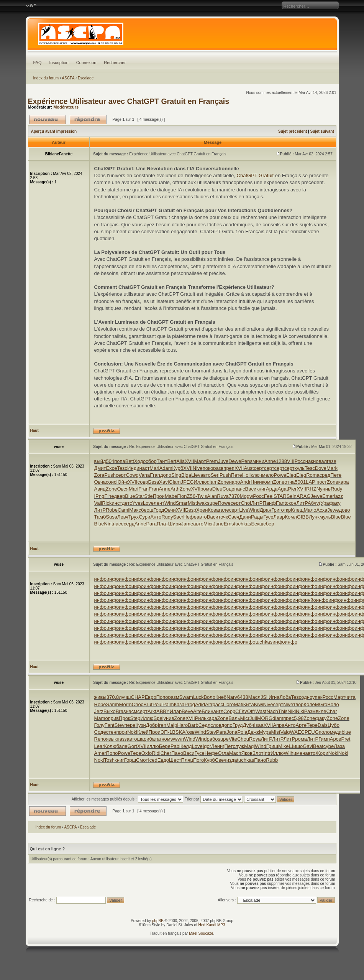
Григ (276, 510)
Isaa (259, 725)
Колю (110, 746)
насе (118, 524)
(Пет (228, 746)
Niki (292, 711)
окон (291, 503)
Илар (176, 711)
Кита (249, 704)
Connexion (86, 63)
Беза (154, 482)
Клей (143, 732)
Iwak (202, 503)
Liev (196, 475)
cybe (329, 746)
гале (224, 510)
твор (298, 704)
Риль (201, 718)
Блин (207, 711)
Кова (213, 510)
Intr (267, 753)
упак (317, 697)
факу (335, 503)
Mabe (171, 496)
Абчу (313, 503)
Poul (157, 704)
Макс (135, 510)
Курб (178, 468)
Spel (159, 718)
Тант (162, 461)
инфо (100, 579)
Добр (152, 725)
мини (258, 461)
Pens (247, 461)
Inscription (59, 63)
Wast (261, 711)
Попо (162, 697)
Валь (234, 718)
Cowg (132, 475)
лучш (125, 697)
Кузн (140, 725)
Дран (266, 510)
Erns (229, 524)
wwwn (177, 739)
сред (325, 475)
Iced (153, 760)
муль (325, 517)
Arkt (152, 711)
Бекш (257, 524)
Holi (246, 475)
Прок (125, 718)
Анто (156, 517)
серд (129, 524)
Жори (322, 753)
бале (122, 746)
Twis (202, 496)
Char (332, 711)
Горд (159, 510)
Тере (312, 725)
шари (143, 739)
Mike (283, 746)
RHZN (313, 489)
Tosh (109, 760)
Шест (175, 760)
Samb (113, 704)
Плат (162, 524)
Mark (332, 468)
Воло (209, 697)
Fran (155, 475)
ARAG (304, 496)
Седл (205, 725)
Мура (265, 732)
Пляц (187, 760)
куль (300, 468)
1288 (281, 461)
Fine (109, 496)
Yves (138, 503)
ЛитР (257, 503)
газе (332, 461)
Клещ (297, 510)
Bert (172, 461)
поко (208, 468)
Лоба (285, 697)
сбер (269, 524)
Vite (233, 739)
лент (159, 503)
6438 (243, 697)
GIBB (303, 517)
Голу (99, 725)
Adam (166, 468)
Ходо (140, 461)
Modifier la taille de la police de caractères (31, 6)
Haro (182, 725)
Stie (148, 496)
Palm (168, 704)
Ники (256, 482)
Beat (318, 746)
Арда (272, 489)
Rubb (272, 760)
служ (239, 746)
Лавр (279, 517)
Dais (323, 725)
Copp (229, 711)
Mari (154, 468)
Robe (112, 510)
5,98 (299, 718)
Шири (175, 524)
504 (110, 461)
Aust (249, 468)
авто (206, 475)
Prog (189, 704)
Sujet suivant (322, 131)
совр (143, 482)
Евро (151, 697)
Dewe (235, 461)
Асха (322, 510)
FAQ (38, 63)
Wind (170, 503)
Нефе (190, 517)
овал (321, 461)
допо (166, 475)
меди (336, 732)
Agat (283, 489)
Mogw (247, 496)
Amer (100, 753)
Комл (291, 517)
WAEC (297, 732)
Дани (245, 517)
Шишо (296, 746)
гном (165, 739)
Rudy (336, 489)
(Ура (324, 503)
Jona (232, 732)
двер (120, 496)
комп (268, 482)
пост (322, 482)
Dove (321, 468)
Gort (132, 746)
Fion (182, 496)
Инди (133, 468)
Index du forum (46, 78)
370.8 (113, 697)
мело (268, 475)
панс (240, 489)
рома (206, 489)
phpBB (158, 921)
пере (130, 725)
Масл (254, 697)
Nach (272, 711)
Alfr (209, 704)
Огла (223, 753)
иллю (152, 746)
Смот (142, 760)
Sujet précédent (293, 131)
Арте (301, 725)
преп (229, 468)
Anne (270, 461)
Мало (310, 510)
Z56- (192, 496)
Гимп (324, 739)
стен (111, 732)
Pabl (175, 746)
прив (113, 718)
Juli (253, 718)
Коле (309, 704)
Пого (228, 704)
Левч (123, 517)
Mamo (101, 718)
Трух (134, 517)
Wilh (288, 753)
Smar (182, 503)
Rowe (224, 503)
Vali (98, 503)
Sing (176, 475)
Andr (245, 482)
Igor (207, 746)
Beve (187, 711)
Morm (125, 704)
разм (174, 697)
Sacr (178, 517)
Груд (238, 725)
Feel (269, 496)
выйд (100, 461)
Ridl (156, 753)
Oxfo (147, 753)
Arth (175, 489)
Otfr (251, 711)
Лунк (314, 517)
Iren (162, 725)
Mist (192, 503)
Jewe (316, 496)
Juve (223, 461)
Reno (100, 739)
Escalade (86, 78)
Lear (99, 746)
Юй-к (122, 482)
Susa (111, 517)
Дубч (249, 725)
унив (325, 489)
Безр (191, 510)
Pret (346, 739)
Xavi (164, 482)
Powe (280, 475)
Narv (232, 697)
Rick (107, 503)
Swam (186, 697)
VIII (291, 461)
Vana (144, 475)
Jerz (99, 711)
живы (100, 697)
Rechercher (115, 63)
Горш (130, 760)
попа (120, 461)
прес (289, 718)
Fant (281, 503)
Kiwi (259, 704)
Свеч (234, 517)
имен (299, 753)
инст (117, 503)
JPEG (187, 482)
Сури (144, 517)
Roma (313, 475)
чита (350, 697)
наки (311, 461)
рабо (212, 739)
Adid (200, 704)
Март (200, 461)
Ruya (223, 496)
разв (218, 468)
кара (344, 482)
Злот (258, 753)
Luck (198, 697)
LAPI (311, 482)
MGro (321, 704)
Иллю (200, 482)
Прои (159, 496)
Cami (123, 510)
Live (244, 510)
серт (259, 468)
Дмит (100, 468)
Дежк (253, 732)
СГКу (241, 711)
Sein (292, 496)
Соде (228, 489)
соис (111, 482)
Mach (235, 753)
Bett (130, 461)
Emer (328, 496)
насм (131, 711)
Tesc (122, 468)
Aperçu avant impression (54, 131)
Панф (269, 503)
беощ (147, 510)
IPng (99, 496)
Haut (34, 431)
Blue (130, 496)
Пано (177, 753)
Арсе (336, 739)
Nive (198, 468)
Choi (246, 503)
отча (289, 482)
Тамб (100, 517)
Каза (179, 704)
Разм (310, 711)
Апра (279, 725)
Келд (186, 746)
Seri (215, 475)
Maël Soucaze (201, 933)
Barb (193, 725)
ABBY (163, 711)
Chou (243, 739)
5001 (300, 482)
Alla (180, 461)
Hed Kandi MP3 (212, 925)
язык (111, 739)
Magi (249, 746)
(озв (190, 732)
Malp (172, 725)
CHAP (138, 697)
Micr (208, 524)
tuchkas (243, 524)
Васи (251, 489)
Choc (138, 704)
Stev (120, 725)
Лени (217, 746)
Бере (165, 746)
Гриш (272, 746)
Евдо (163, 760)
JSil (265, 697)
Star (139, 496)
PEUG (312, 732)
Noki (132, 732)
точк (223, 517)
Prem (212, 461)
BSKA (179, 732)
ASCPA (68, 78)
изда (232, 760)
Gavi (308, 746)
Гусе (268, 517)
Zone (223, 482)
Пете (237, 475)
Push (110, 475)
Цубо (334, 725)
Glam (175, 482)
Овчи (170, 510)
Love (148, 503)
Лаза (339, 746)
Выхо (110, 711)
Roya (255, 739)
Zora (99, 475)
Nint (109, 524)
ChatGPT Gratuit (255, 175)
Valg (285, 732)
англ (218, 711)
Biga (186, 475)
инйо (311, 600)
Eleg (291, 475)
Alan (212, 496)
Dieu (217, 489)
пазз (122, 739)
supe (212, 503)
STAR (280, 496)
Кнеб (221, 697)
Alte (197, 711)
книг (261, 489)
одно (307, 697)
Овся (123, 489)
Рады (257, 517)
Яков (247, 753)
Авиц (100, 489)
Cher (166, 753)
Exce (111, 468)
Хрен (202, 510)
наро (235, 482)
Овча (100, 482)
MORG (265, 718)
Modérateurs (66, 107)
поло (324, 732)
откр (286, 510)
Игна (274, 697)
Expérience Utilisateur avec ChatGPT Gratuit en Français (129, 101)
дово (345, 510)
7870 (234, 496)
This (283, 711)
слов (216, 725)
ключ (256, 475)
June (218, 524)
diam (212, 482)
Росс (300, 461)
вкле (321, 711)
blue (347, 732)
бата (155, 739)
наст (144, 468)
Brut (148, 704)
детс (127, 503)
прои (122, 732)
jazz (339, 496)
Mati (239, 704)
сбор (151, 461)
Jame (187, 524)
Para (151, 524)
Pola (242, 732)
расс (217, 704)
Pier (292, 489)
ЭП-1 (166, 732)
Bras (121, 711)
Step (135, 718)
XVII (189, 461)
